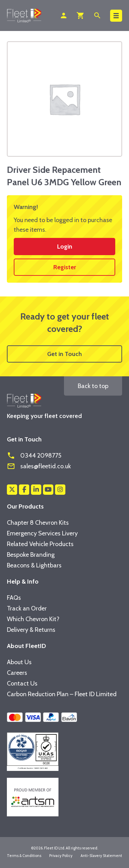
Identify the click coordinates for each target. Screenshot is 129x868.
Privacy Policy (61, 856)
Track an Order (27, 608)
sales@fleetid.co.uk (39, 466)
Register (65, 267)
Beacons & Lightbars (34, 565)
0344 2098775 (34, 456)
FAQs (14, 598)
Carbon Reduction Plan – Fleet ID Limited (62, 694)
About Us (19, 662)
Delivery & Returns (31, 630)
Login (65, 247)
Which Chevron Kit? (33, 619)
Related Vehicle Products (40, 544)
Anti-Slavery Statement (101, 856)
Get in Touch (64, 354)
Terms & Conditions (24, 856)
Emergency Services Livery (42, 533)
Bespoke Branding (31, 555)
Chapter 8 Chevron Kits (38, 523)
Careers (17, 673)
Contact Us (22, 683)
